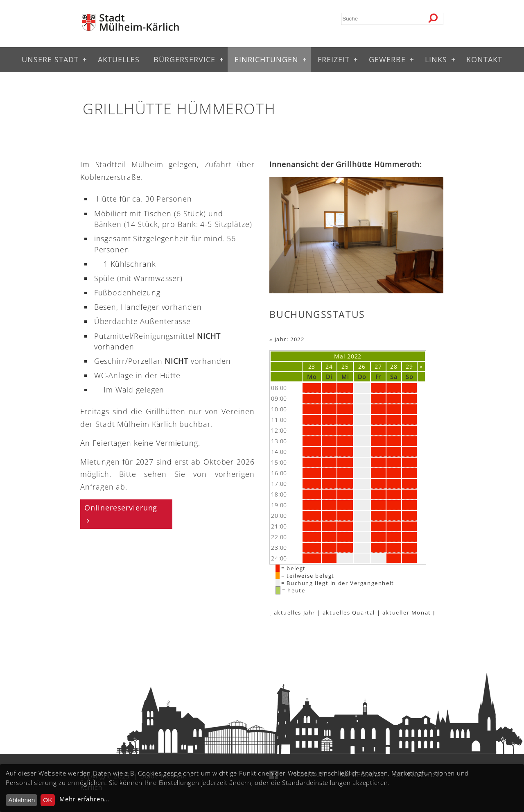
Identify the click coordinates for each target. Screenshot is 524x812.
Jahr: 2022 (290, 339)
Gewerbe (387, 59)
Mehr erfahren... (85, 799)
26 (362, 366)
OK (47, 800)
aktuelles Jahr (295, 612)
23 (312, 366)
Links (436, 59)
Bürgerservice (184, 59)
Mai (340, 356)
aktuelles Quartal (349, 612)
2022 (354, 356)
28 (394, 366)
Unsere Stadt (50, 59)
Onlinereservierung (121, 508)
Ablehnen (21, 800)
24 (329, 366)
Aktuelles (119, 59)
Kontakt (484, 59)
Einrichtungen (267, 59)
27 (378, 366)
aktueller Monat (407, 612)
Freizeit (334, 59)
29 (409, 366)
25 (345, 366)
